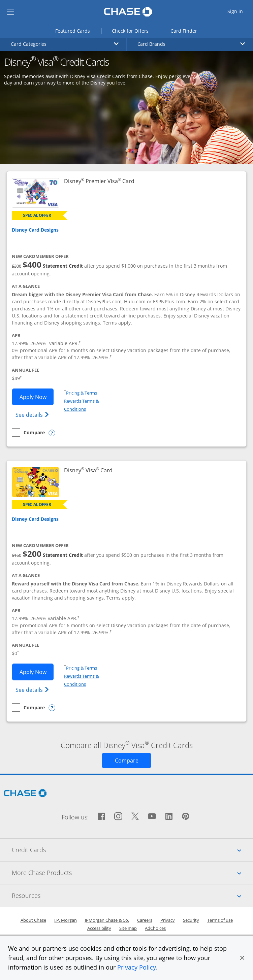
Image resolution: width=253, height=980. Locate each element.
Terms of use (220, 920)
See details (33, 414)
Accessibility (99, 928)
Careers (145, 920)
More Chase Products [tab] (132, 873)
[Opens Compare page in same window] (127, 761)
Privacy (168, 920)
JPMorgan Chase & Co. (107, 920)
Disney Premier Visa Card (99, 181)
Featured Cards (78, 30)
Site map (128, 928)
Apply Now (37, 397)
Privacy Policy (137, 967)
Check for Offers (136, 30)
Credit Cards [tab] (132, 850)
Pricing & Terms (82, 393)
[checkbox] (28, 432)
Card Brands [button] (191, 44)
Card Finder (189, 30)
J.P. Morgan (66, 920)
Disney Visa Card (88, 470)
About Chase (33, 920)
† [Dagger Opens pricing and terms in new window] (80, 342)
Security (191, 920)
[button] (242, 958)
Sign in (240, 11)
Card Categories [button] (65, 44)
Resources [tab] (132, 895)
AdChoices (155, 928)
